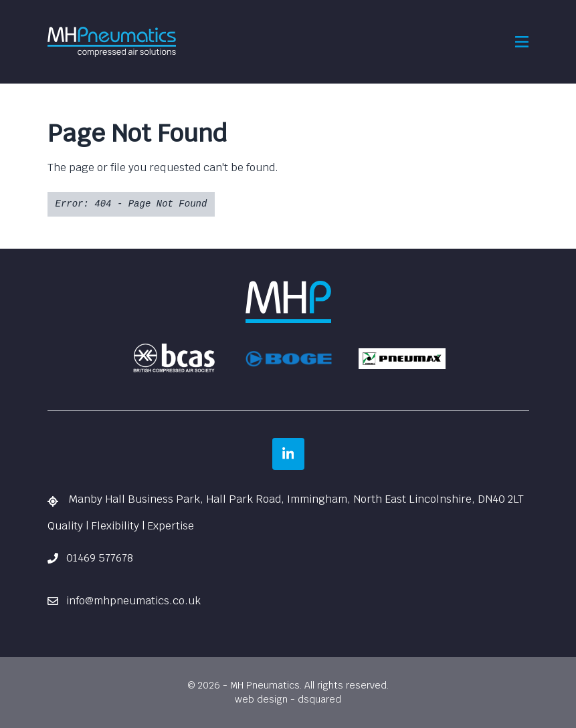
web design (261, 699)
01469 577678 (90, 558)
